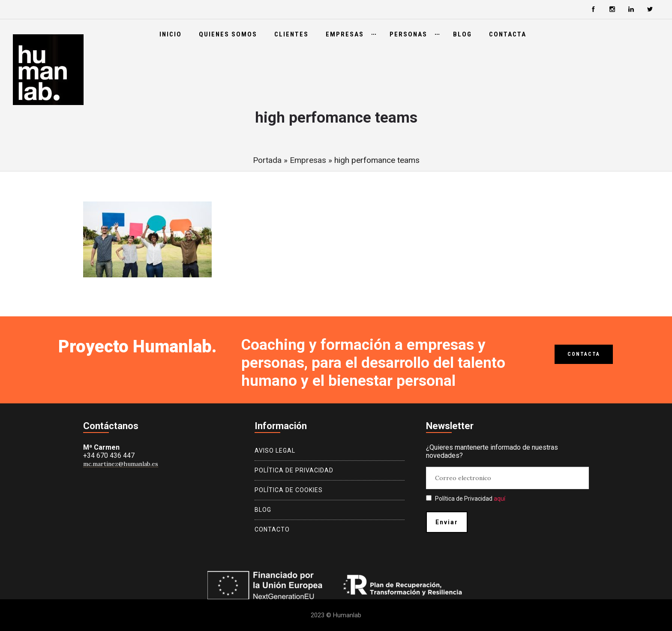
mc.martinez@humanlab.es (121, 464)
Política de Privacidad (466, 499)
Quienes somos (228, 34)
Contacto (272, 529)
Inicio (171, 34)
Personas (408, 34)
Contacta (508, 34)
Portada (267, 160)
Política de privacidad (294, 470)
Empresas (345, 34)
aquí (499, 499)
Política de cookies (289, 490)
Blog (462, 34)
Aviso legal (275, 451)
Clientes (291, 34)
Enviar (447, 522)
